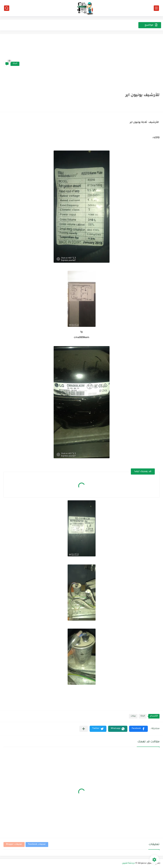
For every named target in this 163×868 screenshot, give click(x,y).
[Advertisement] (89, 64)
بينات (133, 716)
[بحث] (7, 8)
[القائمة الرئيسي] (156, 8)
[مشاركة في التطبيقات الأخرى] (84, 729)
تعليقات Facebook (37, 844)
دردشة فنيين (128, 863)
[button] (138, 729)
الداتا (15, 64)
